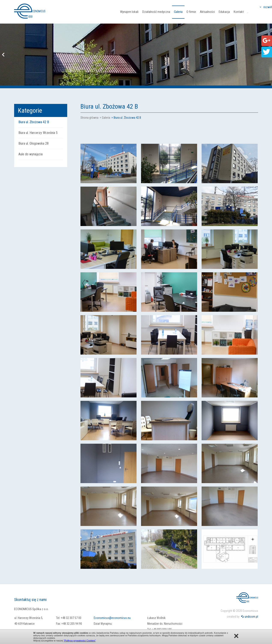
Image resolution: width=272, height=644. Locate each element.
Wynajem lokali (129, 12)
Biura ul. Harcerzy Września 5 (38, 133)
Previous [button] (3, 55)
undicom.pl (251, 617)
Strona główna (89, 118)
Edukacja (224, 12)
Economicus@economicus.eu (112, 618)
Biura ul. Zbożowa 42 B (34, 122)
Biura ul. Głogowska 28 (33, 143)
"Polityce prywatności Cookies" (80, 641)
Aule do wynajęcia (30, 154)
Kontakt (239, 12)
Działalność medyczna (156, 12)
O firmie (191, 12)
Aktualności (207, 12)
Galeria (178, 12)
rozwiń (268, 7)
